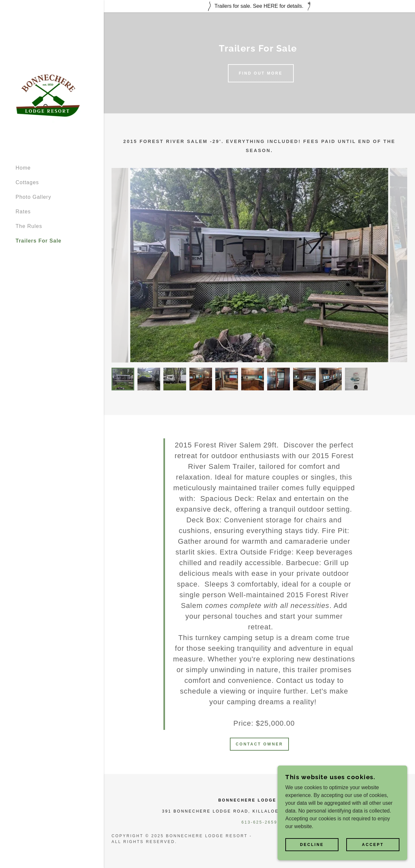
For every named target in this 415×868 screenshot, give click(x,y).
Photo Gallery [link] (33, 197)
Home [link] (23, 168)
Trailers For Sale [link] (39, 241)
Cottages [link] (27, 182)
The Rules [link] (29, 226)
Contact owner (259, 744)
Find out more (261, 73)
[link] (48, 95)
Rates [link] (23, 212)
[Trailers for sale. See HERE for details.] (259, 6)
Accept (373, 845)
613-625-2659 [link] (260, 822)
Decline (312, 845)
